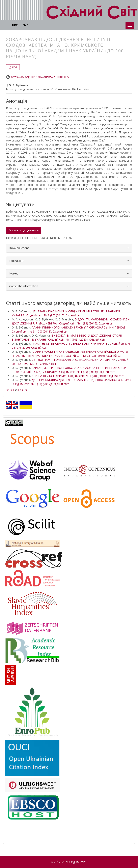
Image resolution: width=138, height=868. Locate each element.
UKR (15, 25)
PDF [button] (14, 67)
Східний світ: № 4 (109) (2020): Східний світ (77, 339)
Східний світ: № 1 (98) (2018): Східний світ (96, 376)
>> (26, 390)
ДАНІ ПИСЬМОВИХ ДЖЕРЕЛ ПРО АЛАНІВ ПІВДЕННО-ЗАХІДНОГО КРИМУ (81, 380)
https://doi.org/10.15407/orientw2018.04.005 (40, 77)
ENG (25, 25)
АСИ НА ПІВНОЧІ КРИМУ (49, 376)
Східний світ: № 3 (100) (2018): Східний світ (40, 331)
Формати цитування (24, 230)
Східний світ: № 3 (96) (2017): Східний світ (41, 384)
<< (8, 390)
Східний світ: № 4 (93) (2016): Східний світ (87, 323)
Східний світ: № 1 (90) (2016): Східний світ (87, 372)
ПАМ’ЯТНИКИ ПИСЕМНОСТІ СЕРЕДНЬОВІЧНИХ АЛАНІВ (70, 344)
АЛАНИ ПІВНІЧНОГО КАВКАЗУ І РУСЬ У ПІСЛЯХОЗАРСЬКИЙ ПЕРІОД (79, 327)
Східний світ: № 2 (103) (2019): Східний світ (94, 356)
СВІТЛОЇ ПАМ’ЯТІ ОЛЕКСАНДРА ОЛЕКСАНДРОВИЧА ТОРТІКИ (74, 360)
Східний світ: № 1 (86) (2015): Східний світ (54, 315)
